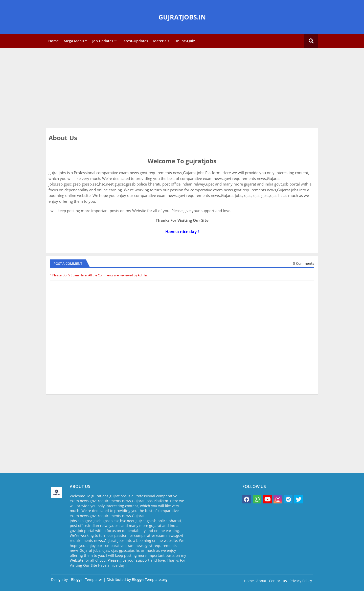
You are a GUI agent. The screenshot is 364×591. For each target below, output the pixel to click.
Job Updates (103, 41)
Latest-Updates (135, 41)
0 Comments (304, 263)
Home (53, 41)
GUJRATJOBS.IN (182, 17)
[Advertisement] (182, 89)
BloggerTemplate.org (150, 579)
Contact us (278, 581)
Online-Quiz (185, 41)
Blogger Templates (87, 579)
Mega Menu (74, 41)
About (261, 581)
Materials (161, 41)
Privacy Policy (301, 581)
